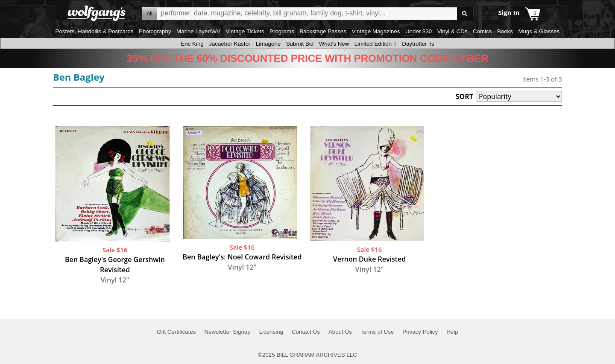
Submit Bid (300, 44)
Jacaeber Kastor (230, 44)
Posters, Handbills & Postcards (95, 31)
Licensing (271, 332)
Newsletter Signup (227, 332)
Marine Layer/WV (198, 31)
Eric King (192, 44)
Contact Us (306, 332)
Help (452, 332)
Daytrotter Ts (418, 44)
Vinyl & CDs (452, 31)
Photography (155, 31)
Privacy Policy (420, 332)
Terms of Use (377, 332)
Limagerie (268, 44)
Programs (282, 31)
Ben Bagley (79, 77)
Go (465, 14)
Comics (482, 31)
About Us (340, 332)
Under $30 (419, 31)
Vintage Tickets (245, 31)
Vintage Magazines (376, 31)
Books (505, 31)
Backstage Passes (323, 31)
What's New (334, 44)
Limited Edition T (376, 44)
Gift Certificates (176, 332)
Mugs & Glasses (539, 31)
